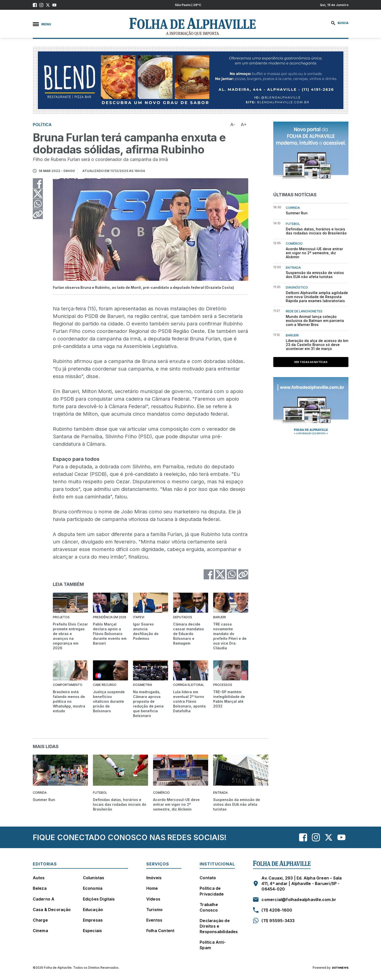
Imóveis (154, 878)
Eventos (154, 920)
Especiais (93, 931)
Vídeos (153, 899)
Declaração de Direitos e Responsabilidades (219, 926)
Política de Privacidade (212, 891)
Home (152, 888)
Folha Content (160, 931)
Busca (340, 23)
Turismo (154, 910)
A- (233, 124)
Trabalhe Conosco (209, 907)
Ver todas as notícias (311, 362)
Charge (40, 920)
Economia (93, 888)
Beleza (40, 888)
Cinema (40, 931)
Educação (93, 910)
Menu (42, 24)
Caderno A (44, 899)
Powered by (331, 968)
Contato (208, 878)
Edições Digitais (99, 899)
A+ (244, 124)
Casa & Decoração (52, 910)
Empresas (93, 920)
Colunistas (94, 878)
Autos (39, 878)
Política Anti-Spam (213, 945)
